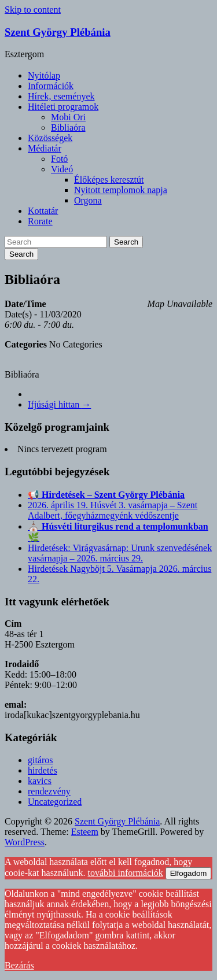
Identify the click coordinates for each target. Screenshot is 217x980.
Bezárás (19, 965)
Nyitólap (44, 75)
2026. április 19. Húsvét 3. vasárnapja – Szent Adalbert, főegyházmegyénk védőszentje (113, 510)
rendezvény (49, 791)
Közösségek (50, 138)
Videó (62, 169)
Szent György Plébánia (58, 32)
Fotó (59, 159)
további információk (126, 873)
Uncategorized (55, 802)
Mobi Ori (68, 117)
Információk (51, 86)
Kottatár (43, 211)
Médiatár (45, 148)
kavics (40, 781)
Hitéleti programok (63, 107)
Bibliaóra (68, 127)
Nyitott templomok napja (121, 190)
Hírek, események (61, 96)
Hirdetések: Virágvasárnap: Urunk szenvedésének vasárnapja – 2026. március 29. (120, 553)
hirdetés (43, 770)
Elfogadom (189, 873)
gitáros (41, 760)
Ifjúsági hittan (59, 404)
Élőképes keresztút (109, 180)
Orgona (88, 200)
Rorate (40, 221)
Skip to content (33, 10)
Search (126, 242)
